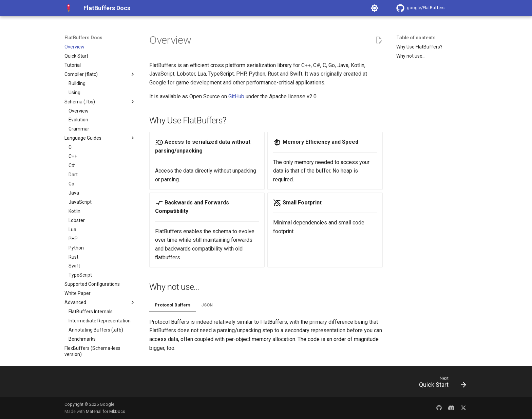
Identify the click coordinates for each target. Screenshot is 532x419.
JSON (207, 305)
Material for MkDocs (106, 411)
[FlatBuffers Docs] (69, 8)
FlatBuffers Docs (83, 38)
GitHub (236, 96)
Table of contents (416, 38)
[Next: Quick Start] (440, 383)
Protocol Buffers (173, 305)
